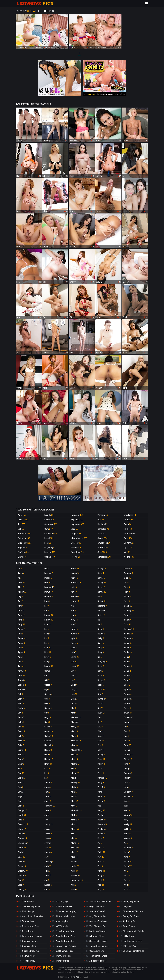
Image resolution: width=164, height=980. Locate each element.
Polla (101, 862)
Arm (21, 666)
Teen (128, 524)
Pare (101, 792)
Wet (127, 552)
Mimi (75, 801)
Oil (100, 727)
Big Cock (24, 548)
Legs (75, 529)
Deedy (48, 578)
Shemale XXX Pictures (133, 911)
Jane (48, 796)
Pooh (101, 880)
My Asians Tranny (98, 931)
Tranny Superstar (131, 902)
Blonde (49, 515)
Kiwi (74, 624)
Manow (75, 722)
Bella (21, 741)
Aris (20, 662)
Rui (127, 601)
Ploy (101, 857)
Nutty (101, 713)
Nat (100, 597)
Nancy (102, 569)
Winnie (128, 838)
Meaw (75, 755)
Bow (21, 787)
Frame (49, 666)
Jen (47, 820)
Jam (47, 792)
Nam (75, 871)
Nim (101, 643)
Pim (101, 848)
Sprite (128, 690)
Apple (21, 652)
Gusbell (49, 741)
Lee (74, 662)
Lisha (74, 699)
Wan (127, 810)
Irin (47, 773)
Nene (101, 629)
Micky (74, 787)
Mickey (76, 783)
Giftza (48, 685)
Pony (101, 876)
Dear (47, 569)
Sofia (127, 657)
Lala (74, 652)
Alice (21, 583)
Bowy (21, 792)
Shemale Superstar (31, 906)
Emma (49, 615)
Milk (74, 792)
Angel (21, 629)
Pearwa (102, 824)
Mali (74, 713)
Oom (101, 750)
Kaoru (75, 569)
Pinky (101, 852)
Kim (74, 610)
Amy (21, 624)
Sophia (128, 676)
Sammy (129, 610)
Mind (74, 806)
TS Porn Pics (28, 902)
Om (101, 741)
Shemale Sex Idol (30, 941)
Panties (76, 548)
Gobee (48, 708)
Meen (74, 759)
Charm (22, 829)
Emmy (49, 620)
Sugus (128, 694)
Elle (47, 606)
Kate (74, 587)
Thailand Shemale (64, 906)
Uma (127, 783)
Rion (127, 592)
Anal (22, 515)
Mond (75, 843)
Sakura (128, 606)
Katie (74, 592)
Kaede (48, 885)
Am (20, 601)
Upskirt (129, 548)
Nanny (102, 583)
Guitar (49, 736)
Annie (21, 643)
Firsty (48, 657)
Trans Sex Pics (62, 961)
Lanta (75, 657)
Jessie (48, 834)
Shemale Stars (29, 946)
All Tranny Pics (130, 921)
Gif (47, 676)
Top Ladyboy (28, 921)
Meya (74, 778)
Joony (48, 852)
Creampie (51, 524)
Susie (127, 708)
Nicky (101, 638)
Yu (126, 871)
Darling (22, 889)
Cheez (22, 834)
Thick (128, 529)
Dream (49, 597)
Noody (101, 680)
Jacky (48, 787)
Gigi (47, 690)
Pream (128, 569)
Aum (21, 676)
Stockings (130, 515)
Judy (47, 866)
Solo (102, 552)
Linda (74, 685)
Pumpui (128, 573)
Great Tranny (129, 926)
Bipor (21, 764)
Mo (73, 834)
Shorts (102, 534)
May (74, 745)
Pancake (102, 778)
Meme (75, 773)
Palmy (101, 764)
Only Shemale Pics (98, 916)
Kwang (75, 634)
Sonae (128, 666)
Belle (21, 745)
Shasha (128, 638)
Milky (74, 796)
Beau (21, 717)
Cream (22, 866)
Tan (127, 736)
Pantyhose (77, 552)
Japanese (78, 524)
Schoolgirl (103, 529)
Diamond (49, 587)
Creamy (23, 871)
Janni (48, 801)
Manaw (76, 717)
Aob (21, 648)
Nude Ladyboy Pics (31, 951)
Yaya (127, 852)
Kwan (74, 629)
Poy (101, 889)
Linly (74, 690)
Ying (127, 857)
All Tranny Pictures (98, 961)
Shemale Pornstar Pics (134, 951)
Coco (22, 857)
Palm (101, 759)
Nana (74, 889)
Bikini (22, 557)
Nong (101, 666)
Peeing (76, 557)
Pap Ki (101, 787)
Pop (101, 885)
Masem (76, 741)
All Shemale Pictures (65, 916)
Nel (100, 624)
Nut (101, 708)
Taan (127, 722)
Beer (21, 731)
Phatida (102, 829)
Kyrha (74, 643)
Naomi (101, 587)
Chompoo (24, 843)
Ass (22, 524)
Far (47, 638)
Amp (21, 620)
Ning (101, 648)
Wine (128, 834)
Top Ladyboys (62, 902)
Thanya (128, 755)
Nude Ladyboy (62, 921)
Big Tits (23, 552)
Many (75, 727)
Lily (74, 676)
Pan (101, 773)
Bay (20, 713)
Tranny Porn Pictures (99, 946)
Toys (128, 538)
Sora (127, 680)
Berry (21, 759)
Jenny (49, 824)
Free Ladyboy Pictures (32, 936)
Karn (74, 578)
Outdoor (76, 543)
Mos (74, 857)
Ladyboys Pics (73, 977)
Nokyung (102, 662)
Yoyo (128, 866)
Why (127, 820)
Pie (100, 843)
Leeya (75, 666)
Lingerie (77, 534)
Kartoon (76, 583)
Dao (21, 880)
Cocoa (22, 862)
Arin (21, 657)
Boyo (21, 796)
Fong (47, 662)
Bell (21, 736)
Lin (73, 680)
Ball (20, 694)
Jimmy (48, 843)
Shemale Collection (98, 941)
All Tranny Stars (97, 936)
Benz (22, 755)
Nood (101, 676)
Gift (47, 680)
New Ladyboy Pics (30, 926)
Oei (100, 717)
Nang (101, 573)
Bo (20, 769)
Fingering (50, 548)
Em (47, 610)
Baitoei (22, 685)
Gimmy (48, 694)
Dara (21, 885)
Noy (100, 694)
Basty (21, 708)
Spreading (104, 557)
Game (48, 671)
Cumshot (51, 534)
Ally (20, 597)
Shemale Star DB (97, 911)
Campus (22, 810)
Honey (49, 759)
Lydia (74, 703)
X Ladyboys (27, 931)
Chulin (22, 848)
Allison (22, 592)
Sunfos (128, 699)
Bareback (24, 534)
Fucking (50, 552)
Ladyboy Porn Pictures (66, 946)
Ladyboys (127, 906)
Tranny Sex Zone (131, 916)
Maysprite (76, 750)
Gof (47, 713)
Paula (101, 815)
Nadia (75, 866)
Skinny (103, 538)
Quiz (128, 578)
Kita (74, 615)
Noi (100, 657)
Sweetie (129, 717)
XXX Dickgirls (62, 926)
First (48, 652)
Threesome (131, 534)
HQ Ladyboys (129, 936)
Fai (47, 629)
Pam (101, 769)
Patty (101, 810)
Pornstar (103, 515)
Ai (20, 578)
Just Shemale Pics (64, 951)
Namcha (76, 876)
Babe (22, 529)
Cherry (22, 838)
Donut (49, 592)
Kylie (74, 638)
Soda (128, 652)
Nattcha (102, 610)
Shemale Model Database (101, 902)
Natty (101, 615)
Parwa (101, 801)
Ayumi (22, 680)
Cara (21, 820)
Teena (128, 750)
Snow (127, 648)
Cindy (22, 852)
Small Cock (104, 543)
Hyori (48, 764)
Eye (47, 624)
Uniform (129, 543)
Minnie (75, 820)
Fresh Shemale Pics (65, 931)
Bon (21, 773)
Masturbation (79, 538)
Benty (22, 750)
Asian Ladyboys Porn (65, 936)
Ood (100, 745)
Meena (75, 764)
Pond (101, 871)
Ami (21, 606)
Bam (21, 699)
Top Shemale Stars (98, 956)
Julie (47, 871)
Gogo (48, 717)
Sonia (127, 671)
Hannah (49, 745)
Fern (48, 648)
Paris (101, 796)
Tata (128, 745)
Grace (48, 727)
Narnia (102, 592)
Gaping (50, 557)
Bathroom (24, 538)
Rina (127, 587)
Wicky (128, 824)
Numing (102, 699)
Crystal (22, 876)
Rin (126, 583)
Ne (100, 620)
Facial (49, 538)
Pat (101, 806)
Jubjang (49, 862)
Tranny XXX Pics (63, 956)
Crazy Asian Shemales (33, 916)
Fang (47, 634)
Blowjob (50, 520)
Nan (74, 885)
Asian (23, 520)
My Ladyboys (28, 911)
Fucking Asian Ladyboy (66, 911)
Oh (100, 722)
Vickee (129, 796)
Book (21, 783)
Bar (21, 703)
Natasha (102, 606)
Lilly (73, 671)
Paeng (101, 755)
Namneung (77, 880)
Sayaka (129, 629)
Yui (127, 876)
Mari (74, 731)
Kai (47, 889)
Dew (48, 583)
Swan (128, 713)
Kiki (73, 606)
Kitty (74, 620)
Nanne (101, 578)
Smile (128, 643)
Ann (21, 634)
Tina (127, 764)
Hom (47, 755)
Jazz (48, 810)
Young (129, 557)
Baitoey (22, 690)
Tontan (128, 773)
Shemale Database (98, 921)
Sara (128, 624)
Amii (21, 610)
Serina (128, 634)
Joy (47, 857)
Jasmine (50, 806)
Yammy (129, 848)
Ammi (21, 615)
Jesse (48, 829)
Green (49, 731)
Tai (126, 727)
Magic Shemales (97, 906)
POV (101, 520)
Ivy (46, 778)
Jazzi (48, 815)
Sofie (127, 662)
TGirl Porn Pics (130, 946)
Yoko (128, 862)
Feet (48, 543)
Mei (73, 769)
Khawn (75, 601)
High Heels (77, 520)
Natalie (102, 601)
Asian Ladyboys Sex (65, 941)
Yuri (127, 885)
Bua (20, 801)
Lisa (74, 694)
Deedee (49, 573)
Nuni (100, 703)
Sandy (128, 620)
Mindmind (76, 810)
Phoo (101, 838)
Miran (75, 829)
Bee (21, 727)
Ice (47, 769)
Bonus (22, 778)
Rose (128, 597)
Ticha (128, 759)
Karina (75, 573)
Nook (101, 685)
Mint (74, 824)
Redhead (103, 524)
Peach (102, 820)
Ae (20, 569)
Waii (127, 806)
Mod (74, 838)
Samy (128, 615)
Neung (101, 634)
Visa (127, 801)
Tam (127, 731)
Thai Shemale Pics (98, 926)
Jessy (48, 838)
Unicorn (128, 792)
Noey (101, 652)
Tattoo (129, 520)
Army (22, 671)
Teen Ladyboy (29, 961)
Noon (101, 690)
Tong (127, 769)
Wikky (127, 829)
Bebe (21, 722)
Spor (127, 685)
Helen (48, 750)
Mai (73, 708)
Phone (101, 834)
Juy (47, 880)
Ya (126, 843)
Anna (22, 638)
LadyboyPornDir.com (133, 941)
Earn (47, 601)
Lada (74, 648)
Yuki (127, 880)
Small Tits (104, 548)
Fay (47, 643)
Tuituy (128, 778)
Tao (127, 741)
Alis (21, 587)
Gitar (47, 703)
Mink (74, 815)
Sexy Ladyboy (29, 956)
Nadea (75, 862)
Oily (100, 731)
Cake (21, 806)
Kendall (75, 597)
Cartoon (23, 824)
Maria (74, 736)
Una (127, 787)
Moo (74, 852)
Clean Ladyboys (97, 951)
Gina (47, 699)
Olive (101, 736)
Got (47, 722)
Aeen (21, 573)
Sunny (128, 703)
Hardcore (77, 515)
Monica (75, 848)
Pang (101, 783)
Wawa (128, 815)
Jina (48, 848)
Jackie (48, 783)
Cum (49, 529)
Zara (127, 889)
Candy (22, 815)
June (48, 876)
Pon (100, 866)
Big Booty (24, 543)
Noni (100, 671)
